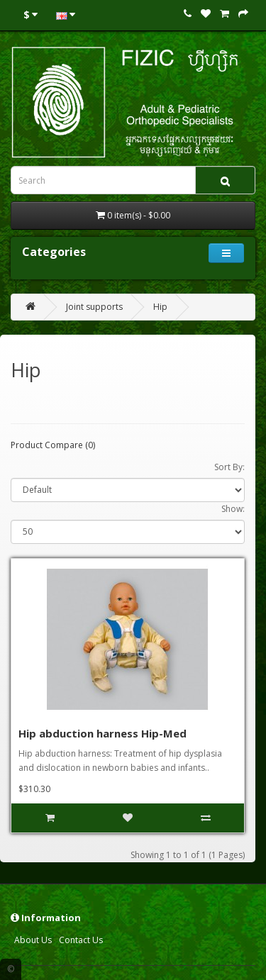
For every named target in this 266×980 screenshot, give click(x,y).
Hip (160, 307)
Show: (233, 509)
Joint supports (94, 307)
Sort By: (229, 467)
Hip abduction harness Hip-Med (102, 733)
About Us (33, 940)
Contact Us (81, 940)
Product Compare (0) (53, 445)
